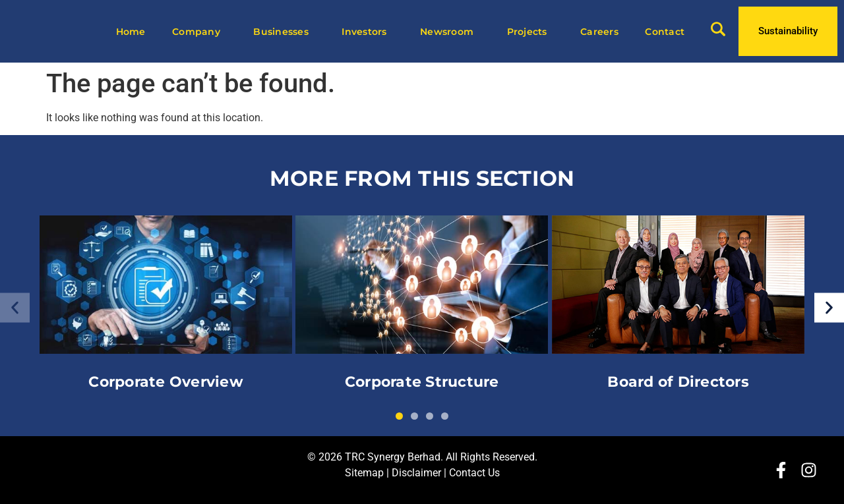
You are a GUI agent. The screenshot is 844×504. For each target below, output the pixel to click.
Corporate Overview (166, 382)
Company (199, 32)
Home (131, 32)
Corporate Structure (422, 382)
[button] (15, 308)
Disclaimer (416, 473)
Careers (599, 32)
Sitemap (364, 473)
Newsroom (450, 32)
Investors (367, 32)
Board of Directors (678, 382)
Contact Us (474, 473)
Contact (665, 32)
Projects (530, 32)
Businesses (284, 32)
